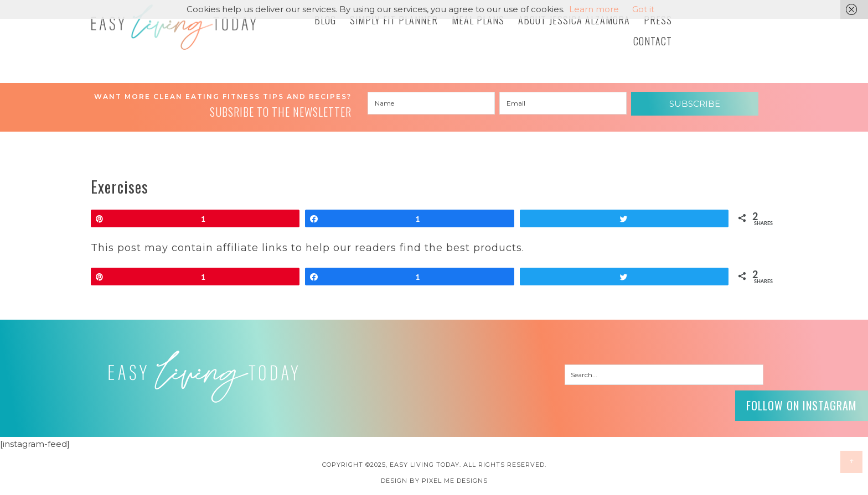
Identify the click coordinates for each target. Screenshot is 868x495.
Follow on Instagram (802, 405)
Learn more (594, 9)
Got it (643, 9)
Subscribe (695, 104)
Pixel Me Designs (455, 481)
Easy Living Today (174, 27)
